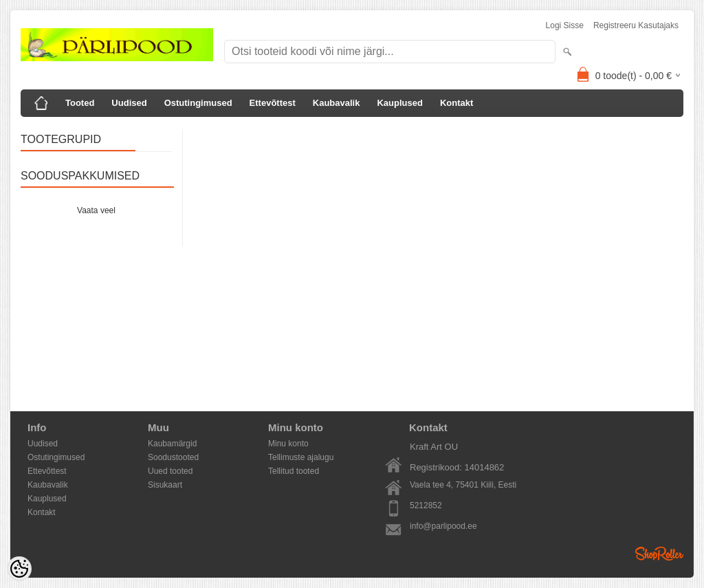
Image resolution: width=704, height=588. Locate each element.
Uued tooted (170, 471)
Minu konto (288, 444)
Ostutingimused (198, 103)
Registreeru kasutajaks (636, 25)
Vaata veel (96, 210)
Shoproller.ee (659, 554)
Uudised (129, 103)
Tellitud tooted (294, 471)
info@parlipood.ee (443, 526)
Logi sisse (565, 25)
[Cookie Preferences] (19, 569)
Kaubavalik (337, 103)
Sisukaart (165, 485)
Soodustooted (173, 457)
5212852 (426, 505)
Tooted (80, 103)
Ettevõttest (273, 103)
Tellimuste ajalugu (301, 457)
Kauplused (399, 103)
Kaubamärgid (172, 444)
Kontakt (456, 103)
